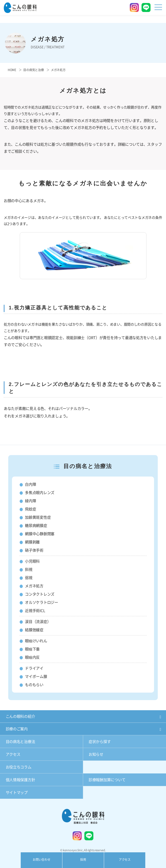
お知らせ (96, 754)
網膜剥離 (32, 542)
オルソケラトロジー (42, 602)
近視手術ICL (35, 611)
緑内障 (30, 501)
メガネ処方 (34, 586)
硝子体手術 (34, 550)
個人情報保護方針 (20, 780)
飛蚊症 (30, 509)
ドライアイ (34, 668)
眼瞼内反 (32, 657)
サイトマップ (17, 793)
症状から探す (100, 742)
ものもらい (34, 685)
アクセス (13, 754)
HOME (12, 70)
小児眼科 (32, 561)
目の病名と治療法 (20, 742)
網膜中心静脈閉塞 (40, 534)
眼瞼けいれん (36, 641)
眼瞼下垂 (32, 649)
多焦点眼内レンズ (40, 493)
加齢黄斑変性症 (38, 517)
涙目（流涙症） (38, 622)
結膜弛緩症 (34, 630)
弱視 (29, 578)
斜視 (29, 569)
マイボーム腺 (36, 677)
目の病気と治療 (33, 70)
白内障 (30, 484)
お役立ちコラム (19, 767)
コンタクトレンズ (40, 594)
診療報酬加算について (107, 780)
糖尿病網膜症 (36, 526)
